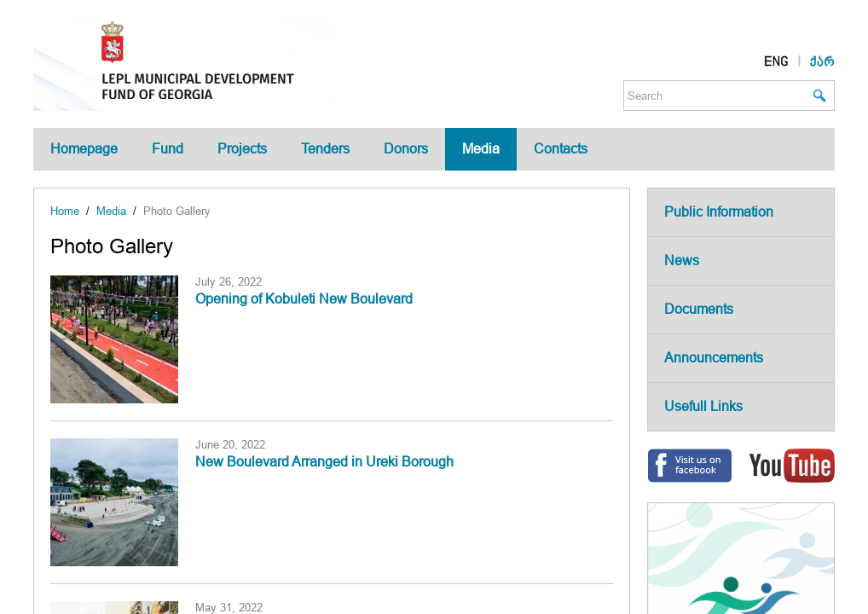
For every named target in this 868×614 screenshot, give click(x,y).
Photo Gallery (177, 211)
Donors (406, 149)
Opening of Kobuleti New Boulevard (304, 299)
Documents (699, 309)
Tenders (325, 149)
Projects (242, 149)
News (682, 261)
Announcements (714, 358)
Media (481, 149)
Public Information (719, 212)
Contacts (561, 149)
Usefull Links (703, 406)
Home (65, 211)
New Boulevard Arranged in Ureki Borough (324, 462)
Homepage (84, 149)
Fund (168, 149)
